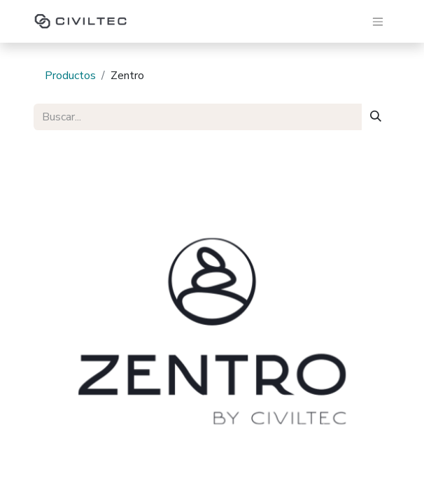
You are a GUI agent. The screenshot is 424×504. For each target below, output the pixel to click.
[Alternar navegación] (378, 21)
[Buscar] (376, 117)
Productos (70, 76)
